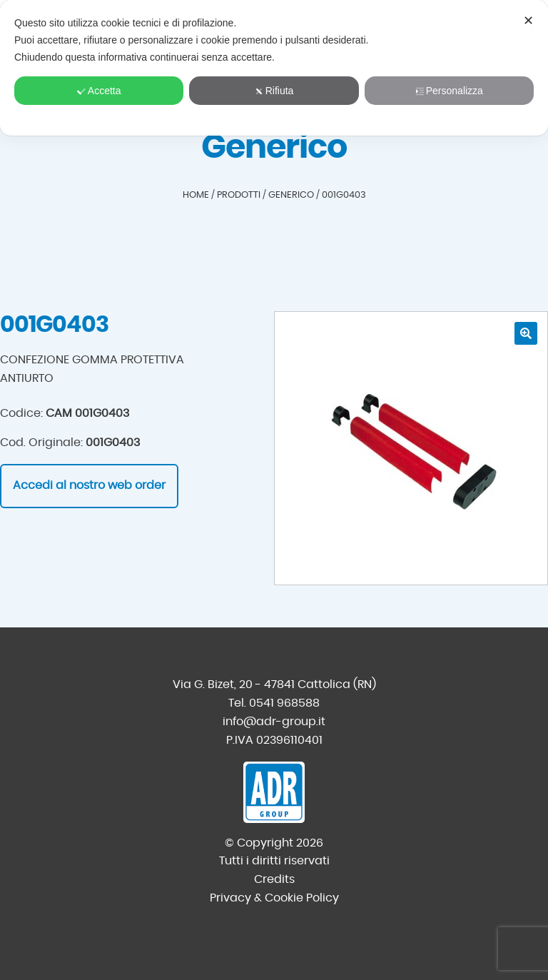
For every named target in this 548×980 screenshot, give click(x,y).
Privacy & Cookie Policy (274, 898)
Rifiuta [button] (274, 91)
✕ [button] (528, 21)
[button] (526, 333)
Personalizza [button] (449, 91)
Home (196, 195)
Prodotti (239, 195)
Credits (274, 879)
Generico (291, 195)
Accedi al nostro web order (89, 485)
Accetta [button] (99, 91)
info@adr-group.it (274, 722)
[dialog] (274, 68)
